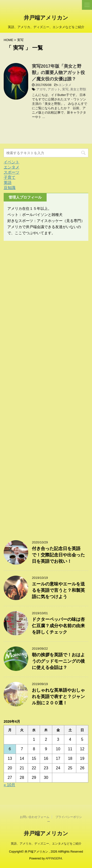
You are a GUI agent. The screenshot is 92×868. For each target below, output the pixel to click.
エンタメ (65, 85)
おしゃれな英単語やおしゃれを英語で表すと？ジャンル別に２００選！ (58, 697)
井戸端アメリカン (46, 18)
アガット (54, 89)
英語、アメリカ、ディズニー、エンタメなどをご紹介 (46, 844)
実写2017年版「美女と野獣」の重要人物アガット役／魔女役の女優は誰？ (58, 73)
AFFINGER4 (54, 858)
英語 (8, 183)
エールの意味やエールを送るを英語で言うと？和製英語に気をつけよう (58, 590)
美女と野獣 (78, 89)
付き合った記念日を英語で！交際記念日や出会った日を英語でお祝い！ (58, 555)
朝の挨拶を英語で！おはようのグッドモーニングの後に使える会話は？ (58, 661)
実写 (65, 89)
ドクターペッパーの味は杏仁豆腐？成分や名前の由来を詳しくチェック (58, 626)
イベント (12, 162)
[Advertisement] (46, 388)
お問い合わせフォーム (35, 817)
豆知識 (10, 188)
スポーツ (12, 172)
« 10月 (9, 785)
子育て (10, 177)
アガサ (41, 89)
